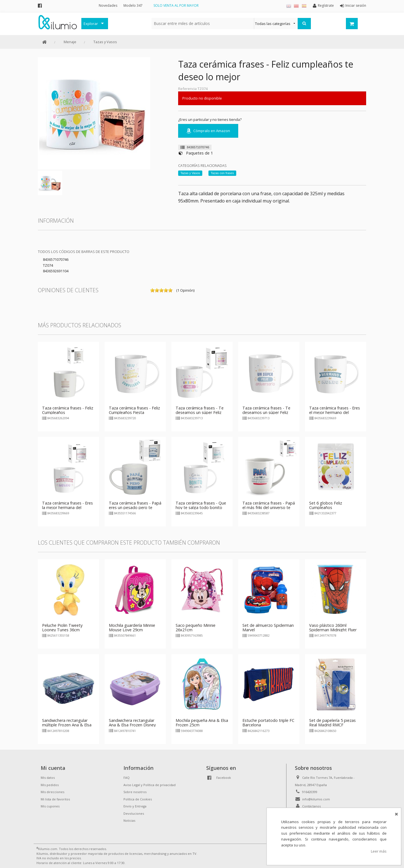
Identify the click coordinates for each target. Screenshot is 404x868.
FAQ (127, 778)
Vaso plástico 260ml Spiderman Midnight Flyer (333, 628)
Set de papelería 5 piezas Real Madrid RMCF (332, 723)
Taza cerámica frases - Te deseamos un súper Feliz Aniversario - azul (266, 412)
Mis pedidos (50, 785)
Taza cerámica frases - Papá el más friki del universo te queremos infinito (269, 507)
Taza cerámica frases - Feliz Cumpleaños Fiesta (134, 410)
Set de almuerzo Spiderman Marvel (268, 628)
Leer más (379, 851)
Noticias (129, 820)
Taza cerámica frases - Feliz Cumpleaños (68, 410)
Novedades (108, 5)
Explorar (91, 24)
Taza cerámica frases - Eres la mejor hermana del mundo (67, 507)
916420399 (310, 792)
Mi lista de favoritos (55, 799)
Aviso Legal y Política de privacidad (150, 785)
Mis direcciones (52, 792)
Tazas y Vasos (105, 42)
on (152, 290)
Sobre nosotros (135, 792)
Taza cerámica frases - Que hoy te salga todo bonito (201, 505)
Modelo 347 (133, 5)
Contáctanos (311, 806)
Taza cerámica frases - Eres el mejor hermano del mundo (335, 412)
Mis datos (48, 778)
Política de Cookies (138, 799)
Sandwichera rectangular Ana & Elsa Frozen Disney (132, 723)
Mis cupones (50, 806)
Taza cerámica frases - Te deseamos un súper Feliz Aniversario (200, 412)
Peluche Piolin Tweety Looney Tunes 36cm (62, 628)
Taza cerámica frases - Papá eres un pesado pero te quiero (135, 507)
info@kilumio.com (316, 799)
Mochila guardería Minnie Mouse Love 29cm (132, 628)
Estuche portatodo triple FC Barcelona (268, 723)
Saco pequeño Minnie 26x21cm (196, 628)
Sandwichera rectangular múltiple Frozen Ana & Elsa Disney (67, 725)
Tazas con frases (222, 173)
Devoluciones (134, 813)
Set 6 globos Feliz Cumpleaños (326, 505)
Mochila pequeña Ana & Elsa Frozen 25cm (202, 723)
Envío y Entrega (135, 806)
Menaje (70, 42)
